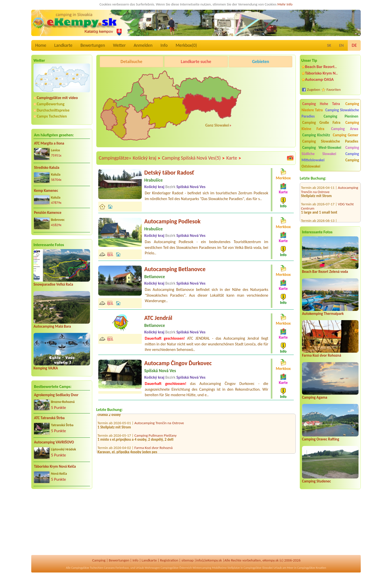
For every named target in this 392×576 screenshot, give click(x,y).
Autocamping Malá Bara (52, 326)
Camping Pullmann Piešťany (156, 438)
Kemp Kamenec (46, 191)
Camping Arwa (345, 129)
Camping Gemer (345, 135)
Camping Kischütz (316, 135)
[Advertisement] (62, 525)
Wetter (119, 45)
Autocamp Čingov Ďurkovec (178, 363)
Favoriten (334, 90)
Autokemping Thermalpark (323, 314)
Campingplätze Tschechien (87, 568)
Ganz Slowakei (217, 125)
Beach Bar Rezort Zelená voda (325, 272)
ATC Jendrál (158, 318)
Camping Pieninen (341, 116)
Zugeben (314, 90)
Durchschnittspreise (53, 110)
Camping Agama (315, 397)
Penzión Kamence (48, 213)
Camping (99, 560)
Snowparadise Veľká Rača (53, 284)
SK (329, 45)
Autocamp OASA (319, 79)
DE (354, 45)
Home (41, 45)
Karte (234, 158)
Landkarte (63, 45)
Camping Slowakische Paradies (330, 141)
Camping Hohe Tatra (321, 104)
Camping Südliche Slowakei (330, 151)
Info (164, 45)
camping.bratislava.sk (317, 219)
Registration (169, 560)
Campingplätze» (115, 158)
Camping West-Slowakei (322, 148)
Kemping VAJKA (46, 368)
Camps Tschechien (52, 116)
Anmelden (143, 45)
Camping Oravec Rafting (321, 439)
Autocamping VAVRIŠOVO (54, 442)
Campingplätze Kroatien (312, 568)
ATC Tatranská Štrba (49, 418)
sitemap (188, 560)
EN (341, 45)
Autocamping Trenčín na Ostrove (159, 426)
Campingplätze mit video (57, 98)
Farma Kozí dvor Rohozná (322, 355)
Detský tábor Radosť (169, 172)
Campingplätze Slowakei (258, 568)
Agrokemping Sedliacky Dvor (56, 395)
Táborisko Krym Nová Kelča (55, 466)
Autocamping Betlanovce (175, 269)
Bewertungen (93, 45)
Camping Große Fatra (321, 123)
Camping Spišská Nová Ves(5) (193, 158)
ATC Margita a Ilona (49, 143)
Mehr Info (285, 4)
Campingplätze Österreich (176, 568)
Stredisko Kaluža (47, 168)
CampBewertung (51, 104)
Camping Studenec (316, 481)
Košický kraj (147, 158)
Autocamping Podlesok (172, 221)
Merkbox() (186, 45)
